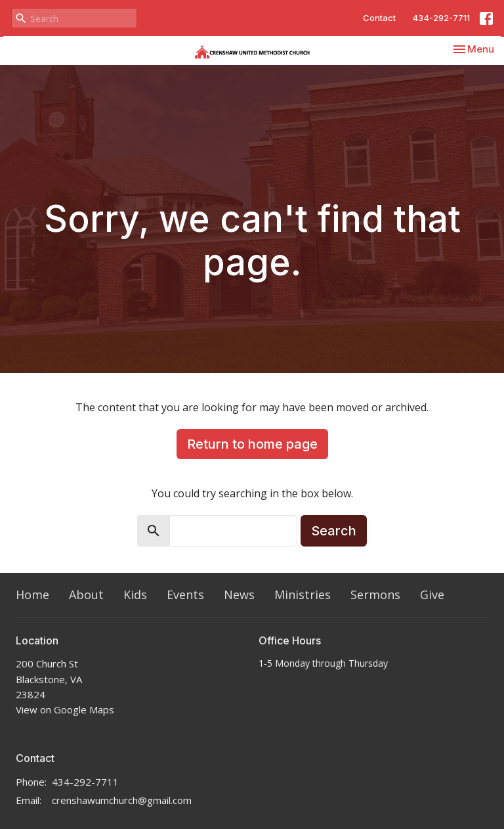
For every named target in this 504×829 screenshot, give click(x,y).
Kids (135, 594)
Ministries (303, 594)
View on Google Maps (65, 709)
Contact (379, 18)
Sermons (375, 594)
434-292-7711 (441, 18)
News (239, 594)
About (86, 594)
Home (32, 594)
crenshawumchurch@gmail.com (122, 800)
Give (432, 594)
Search (334, 531)
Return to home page (252, 444)
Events (185, 594)
